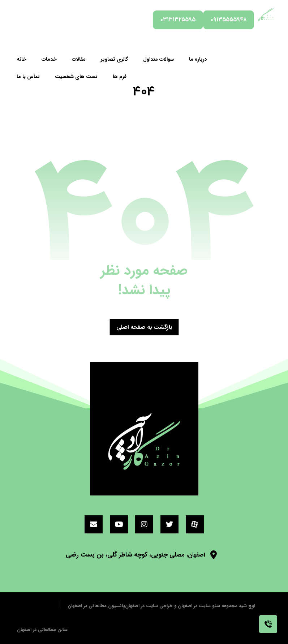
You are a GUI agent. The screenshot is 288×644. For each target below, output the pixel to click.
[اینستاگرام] (144, 524)
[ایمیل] (94, 524)
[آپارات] (195, 524)
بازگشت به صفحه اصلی (144, 327)
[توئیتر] (169, 524)
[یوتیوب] (119, 524)
